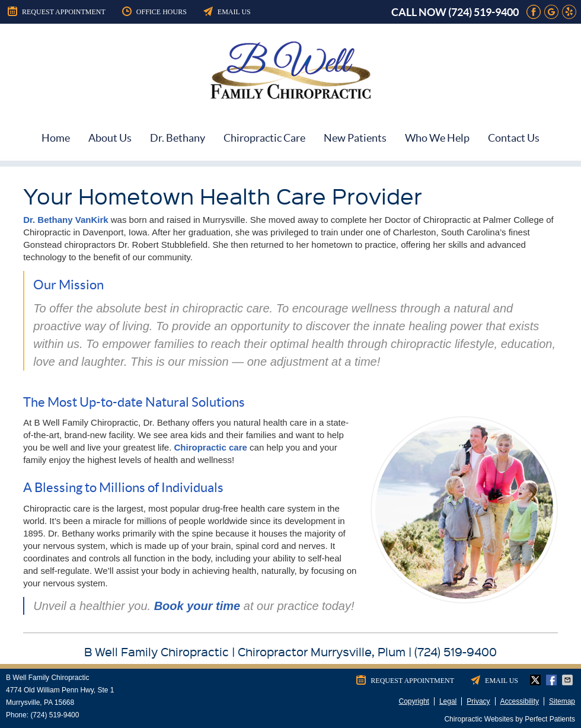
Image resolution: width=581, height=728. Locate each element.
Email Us (226, 11)
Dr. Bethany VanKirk (66, 220)
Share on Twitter (537, 680)
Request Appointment (56, 11)
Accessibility (520, 701)
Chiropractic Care (264, 138)
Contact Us (514, 138)
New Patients (355, 138)
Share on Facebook (553, 680)
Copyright (414, 701)
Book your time (197, 606)
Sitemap (562, 701)
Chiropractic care (211, 447)
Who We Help (437, 138)
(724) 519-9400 (483, 12)
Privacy (478, 701)
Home (56, 138)
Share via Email (569, 680)
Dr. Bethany (178, 138)
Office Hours (154, 11)
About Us (110, 138)
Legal (448, 701)
